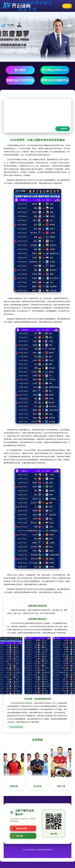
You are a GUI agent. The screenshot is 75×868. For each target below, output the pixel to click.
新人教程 (20, 70)
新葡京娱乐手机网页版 (20, 80)
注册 (67, 6)
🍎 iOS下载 (18, 836)
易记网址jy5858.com (55, 70)
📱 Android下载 (20, 828)
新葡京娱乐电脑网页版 (55, 80)
